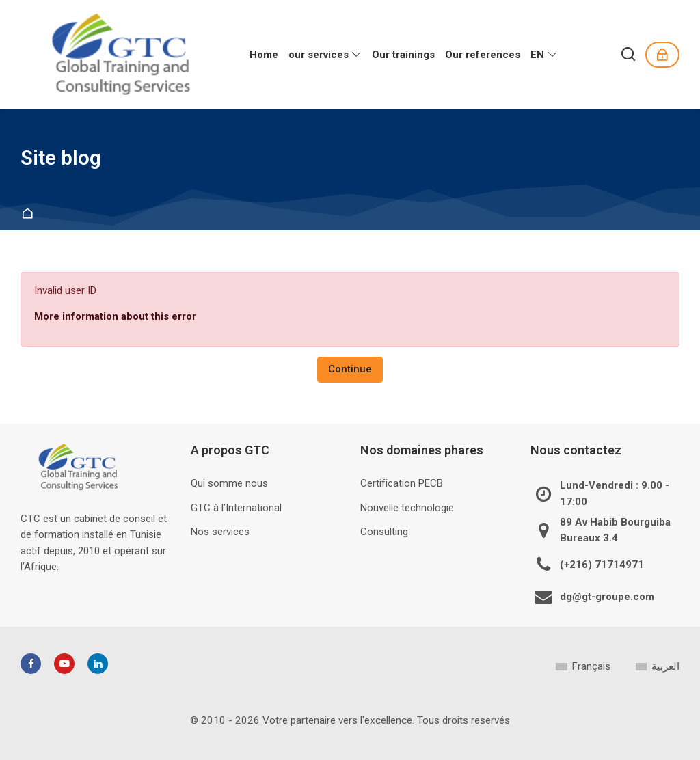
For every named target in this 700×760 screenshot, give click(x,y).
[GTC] (123, 55)
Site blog (61, 158)
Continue (350, 369)
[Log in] (662, 55)
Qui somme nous (229, 483)
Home (30, 214)
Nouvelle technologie (407, 508)
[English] (544, 55)
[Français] (583, 667)
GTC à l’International (236, 508)
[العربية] (658, 667)
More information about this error (115, 316)
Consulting (384, 532)
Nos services (220, 532)
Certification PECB (402, 483)
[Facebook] (31, 664)
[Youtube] (64, 664)
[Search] (629, 55)
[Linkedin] (98, 664)
